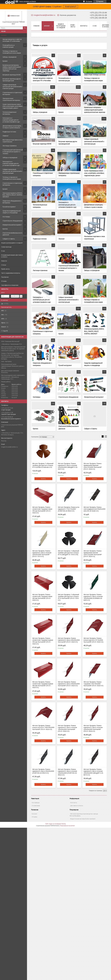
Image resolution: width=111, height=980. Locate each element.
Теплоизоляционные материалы (10, 113)
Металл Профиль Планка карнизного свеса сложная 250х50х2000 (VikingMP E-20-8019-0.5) (94, 772)
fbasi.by (4, 441)
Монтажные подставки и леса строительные (13, 141)
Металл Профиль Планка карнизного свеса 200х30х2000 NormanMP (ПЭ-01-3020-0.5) (69, 640)
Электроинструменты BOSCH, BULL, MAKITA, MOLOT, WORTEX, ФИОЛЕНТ (13, 195)
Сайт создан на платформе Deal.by (55, 824)
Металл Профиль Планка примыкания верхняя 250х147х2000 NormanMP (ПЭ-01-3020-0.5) (93, 466)
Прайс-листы (5, 269)
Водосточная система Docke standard (83, 819)
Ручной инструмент (9, 207)
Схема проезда (6, 247)
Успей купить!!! (71, 7)
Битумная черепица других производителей (12, 80)
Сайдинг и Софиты (9, 239)
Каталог (4, 35)
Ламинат (6, 136)
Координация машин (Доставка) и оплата (12, 256)
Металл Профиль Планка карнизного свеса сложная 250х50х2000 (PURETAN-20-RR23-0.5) (68, 772)
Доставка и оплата (105, 26)
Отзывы (4, 281)
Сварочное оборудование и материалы (12, 202)
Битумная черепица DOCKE (12, 75)
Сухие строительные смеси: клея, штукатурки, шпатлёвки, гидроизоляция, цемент (13, 106)
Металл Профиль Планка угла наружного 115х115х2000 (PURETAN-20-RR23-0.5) (69, 509)
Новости (4, 261)
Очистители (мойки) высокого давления (12, 234)
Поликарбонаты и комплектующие (9, 46)
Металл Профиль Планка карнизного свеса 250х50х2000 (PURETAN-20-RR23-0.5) (43, 771)
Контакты (84, 26)
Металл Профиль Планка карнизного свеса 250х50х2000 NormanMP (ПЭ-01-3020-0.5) (69, 684)
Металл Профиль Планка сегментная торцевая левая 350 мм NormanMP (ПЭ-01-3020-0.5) (42, 510)
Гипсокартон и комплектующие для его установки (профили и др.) (11, 120)
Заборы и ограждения (10, 158)
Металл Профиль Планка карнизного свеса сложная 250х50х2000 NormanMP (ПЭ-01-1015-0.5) (42, 554)
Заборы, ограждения (10, 57)
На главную (36, 803)
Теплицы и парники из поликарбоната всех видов (12, 52)
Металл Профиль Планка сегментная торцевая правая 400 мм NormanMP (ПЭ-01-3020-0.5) (43, 685)
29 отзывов (89, 1)
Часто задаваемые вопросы (11, 273)
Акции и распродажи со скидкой (12, 243)
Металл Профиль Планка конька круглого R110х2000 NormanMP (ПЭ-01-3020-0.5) (93, 640)
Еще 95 (5, 331)
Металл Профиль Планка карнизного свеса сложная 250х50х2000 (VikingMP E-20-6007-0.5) (68, 466)
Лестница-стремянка (10, 146)
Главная (36, 26)
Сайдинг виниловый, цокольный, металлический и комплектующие (12, 87)
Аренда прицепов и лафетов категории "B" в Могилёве (12, 40)
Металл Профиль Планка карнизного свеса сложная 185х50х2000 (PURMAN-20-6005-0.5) (93, 597)
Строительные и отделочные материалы (12, 93)
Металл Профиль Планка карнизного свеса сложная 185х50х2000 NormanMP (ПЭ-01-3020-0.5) (67, 728)
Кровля (5, 61)
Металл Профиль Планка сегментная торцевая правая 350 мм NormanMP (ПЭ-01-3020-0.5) (43, 641)
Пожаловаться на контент (67, 826)
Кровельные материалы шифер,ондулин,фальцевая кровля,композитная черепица (12, 68)
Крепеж (5, 229)
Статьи (4, 265)
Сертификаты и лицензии (10, 285)
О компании (36, 806)
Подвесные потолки (9, 132)
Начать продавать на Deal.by (28, 1)
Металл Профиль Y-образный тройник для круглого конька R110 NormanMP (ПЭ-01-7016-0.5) (68, 597)
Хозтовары (6, 217)
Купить (43, 479)
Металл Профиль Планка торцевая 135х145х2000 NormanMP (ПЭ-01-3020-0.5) (93, 684)
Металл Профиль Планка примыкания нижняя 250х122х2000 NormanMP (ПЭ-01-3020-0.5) (93, 554)
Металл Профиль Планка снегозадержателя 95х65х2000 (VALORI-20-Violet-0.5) (94, 509)
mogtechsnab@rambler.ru (10, 447)
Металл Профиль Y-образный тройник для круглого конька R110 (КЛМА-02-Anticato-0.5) (43, 465)
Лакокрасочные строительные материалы (11, 99)
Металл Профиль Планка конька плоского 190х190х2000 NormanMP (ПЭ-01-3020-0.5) (43, 727)
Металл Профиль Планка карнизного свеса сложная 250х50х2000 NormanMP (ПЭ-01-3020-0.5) (93, 728)
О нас (3, 251)
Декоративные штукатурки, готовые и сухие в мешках (12, 127)
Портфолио (5, 277)
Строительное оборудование (13, 221)
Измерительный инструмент (12, 225)
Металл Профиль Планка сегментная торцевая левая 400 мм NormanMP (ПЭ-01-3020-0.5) (42, 597)
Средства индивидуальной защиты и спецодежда (12, 212)
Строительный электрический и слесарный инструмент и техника (13, 152)
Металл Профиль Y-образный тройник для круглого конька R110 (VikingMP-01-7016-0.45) (68, 553)
